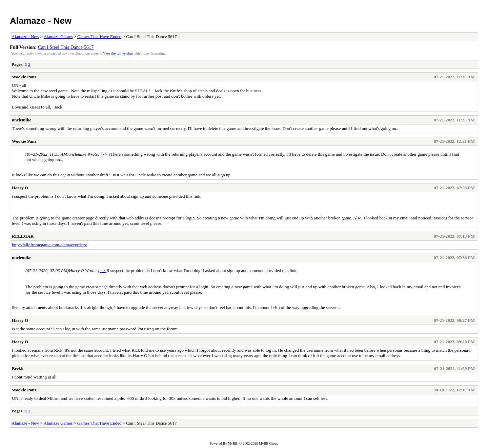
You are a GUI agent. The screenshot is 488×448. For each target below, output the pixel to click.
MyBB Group (269, 443)
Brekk (18, 368)
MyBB (232, 443)
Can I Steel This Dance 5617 (66, 47)
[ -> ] (105, 154)
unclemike (22, 120)
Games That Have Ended (99, 36)
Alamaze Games (58, 36)
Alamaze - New (41, 21)
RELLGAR (23, 236)
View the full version (118, 53)
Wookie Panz (24, 77)
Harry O (20, 188)
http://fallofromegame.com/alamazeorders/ (49, 245)
